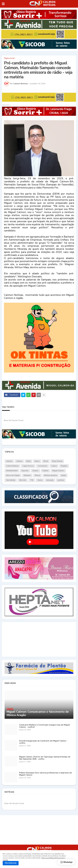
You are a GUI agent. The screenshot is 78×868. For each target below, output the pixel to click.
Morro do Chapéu (13, 475)
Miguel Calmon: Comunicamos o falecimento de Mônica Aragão (38, 713)
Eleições (64, 466)
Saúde (63, 475)
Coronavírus (42, 466)
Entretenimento (12, 471)
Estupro (35, 471)
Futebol (45, 471)
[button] (3, 4)
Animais (9, 461)
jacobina (61, 480)
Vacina (40, 480)
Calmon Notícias (12, 466)
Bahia (28, 461)
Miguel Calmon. (58, 471)
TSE (32, 480)
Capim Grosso (28, 466)
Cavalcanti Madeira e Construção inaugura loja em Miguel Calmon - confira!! (44, 726)
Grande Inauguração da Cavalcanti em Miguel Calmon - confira (43, 742)
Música (37, 475)
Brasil (46, 461)
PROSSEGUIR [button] (11, 863)
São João (23, 480)
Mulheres (27, 475)
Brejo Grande (57, 461)
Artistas (19, 461)
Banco (37, 461)
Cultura (54, 466)
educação (50, 480)
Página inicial (9, 58)
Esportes (25, 471)
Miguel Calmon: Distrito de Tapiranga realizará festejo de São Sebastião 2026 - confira (45, 758)
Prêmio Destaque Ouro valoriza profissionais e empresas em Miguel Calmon (45, 774)
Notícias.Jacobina (51, 475)
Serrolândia (11, 480)
